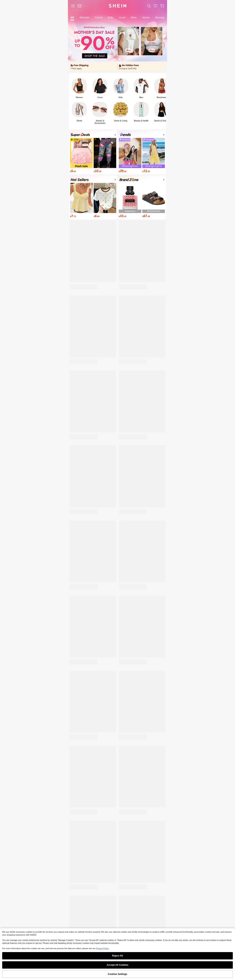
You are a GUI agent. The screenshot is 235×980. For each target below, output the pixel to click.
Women (79, 97)
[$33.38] (105, 171)
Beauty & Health (141, 121)
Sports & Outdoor (162, 121)
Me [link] (157, 975)
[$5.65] (81, 171)
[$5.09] (152, 51)
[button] (162, 6)
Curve (100, 97)
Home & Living (121, 121)
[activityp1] (93, 180)
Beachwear (162, 97)
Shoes (79, 121)
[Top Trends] (142, 135)
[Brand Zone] (142, 180)
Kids (121, 97)
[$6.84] (105, 216)
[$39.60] (130, 171)
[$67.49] (154, 216)
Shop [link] (78, 975)
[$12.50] (154, 171)
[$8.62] (128, 51)
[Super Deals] (93, 135)
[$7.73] (81, 216)
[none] (80, 135)
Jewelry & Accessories (100, 122)
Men (141, 97)
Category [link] (98, 975)
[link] (79, 6)
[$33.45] (130, 216)
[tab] (72, 17)
